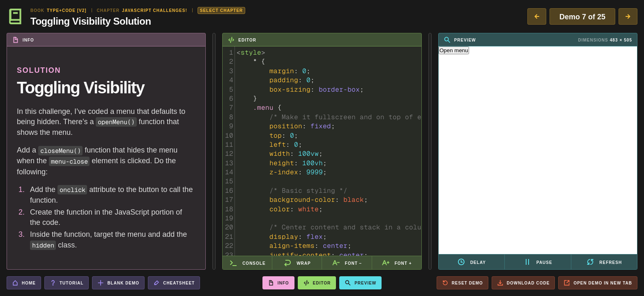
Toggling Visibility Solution (91, 21)
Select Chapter (222, 10)
